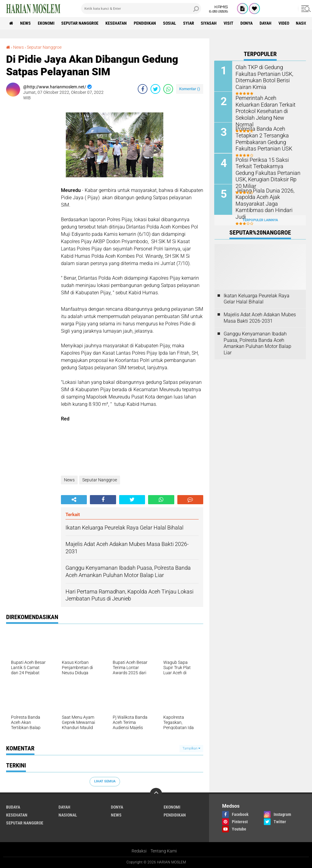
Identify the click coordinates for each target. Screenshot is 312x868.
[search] (141, 9)
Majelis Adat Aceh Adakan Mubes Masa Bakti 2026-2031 (260, 317)
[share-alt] (74, 500)
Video (284, 23)
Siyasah (209, 23)
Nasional (68, 815)
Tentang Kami (164, 851)
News (25, 23)
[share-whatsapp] (168, 89)
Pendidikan (145, 23)
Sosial (170, 23)
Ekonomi (46, 23)
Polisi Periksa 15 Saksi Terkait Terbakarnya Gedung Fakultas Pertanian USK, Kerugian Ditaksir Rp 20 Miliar (268, 169)
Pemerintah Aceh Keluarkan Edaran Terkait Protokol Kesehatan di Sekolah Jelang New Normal (267, 107)
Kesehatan (116, 23)
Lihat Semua (105, 781)
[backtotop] (156, 794)
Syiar (189, 23)
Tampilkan (191, 748)
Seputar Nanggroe (80, 23)
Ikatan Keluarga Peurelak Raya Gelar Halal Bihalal (257, 299)
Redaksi (139, 851)
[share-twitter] (155, 89)
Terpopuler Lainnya (260, 220)
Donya (247, 23)
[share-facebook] (143, 89)
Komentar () (190, 89)
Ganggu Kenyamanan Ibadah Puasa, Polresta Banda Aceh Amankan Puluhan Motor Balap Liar (257, 343)
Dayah (266, 23)
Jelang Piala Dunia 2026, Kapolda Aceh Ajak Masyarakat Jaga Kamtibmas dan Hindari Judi (268, 199)
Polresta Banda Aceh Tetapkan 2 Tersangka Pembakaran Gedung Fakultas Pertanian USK (268, 138)
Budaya (13, 807)
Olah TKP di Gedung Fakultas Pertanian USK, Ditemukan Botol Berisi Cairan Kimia (268, 73)
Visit (229, 23)
